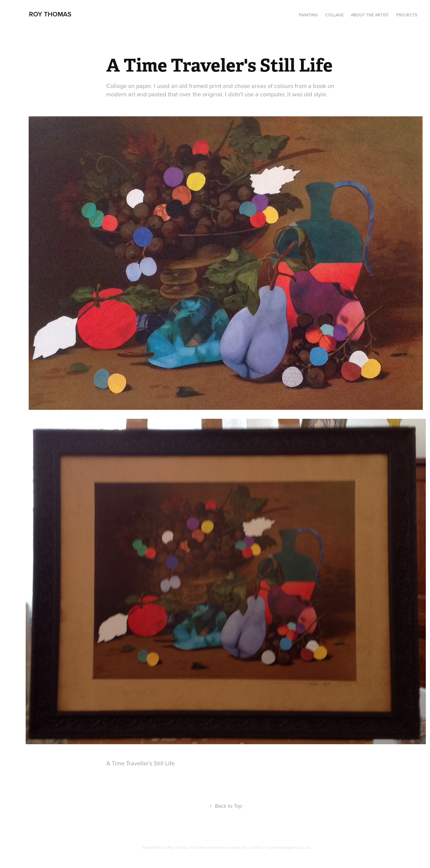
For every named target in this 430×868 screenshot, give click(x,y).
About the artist (370, 15)
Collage (334, 15)
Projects (407, 15)
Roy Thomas (50, 14)
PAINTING (308, 15)
